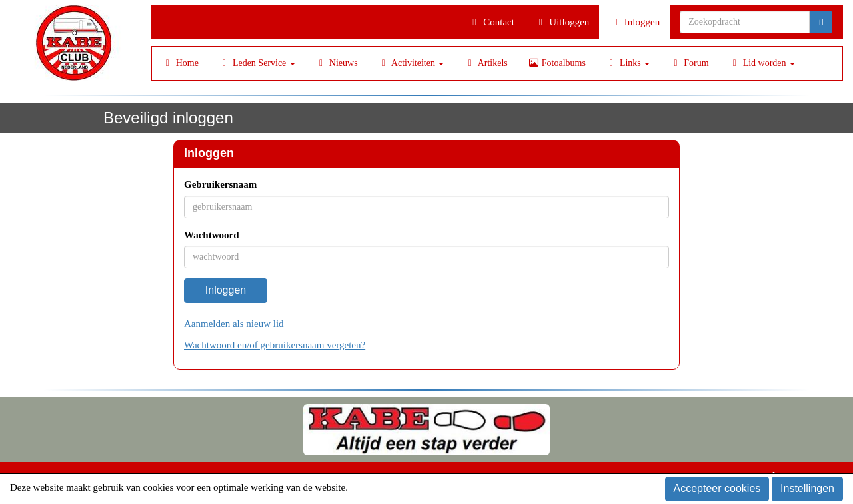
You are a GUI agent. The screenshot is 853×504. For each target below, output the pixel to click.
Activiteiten (411, 63)
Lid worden (762, 63)
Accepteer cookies (717, 488)
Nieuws (337, 63)
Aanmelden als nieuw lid (234, 324)
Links (628, 63)
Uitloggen (562, 22)
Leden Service (257, 63)
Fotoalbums (557, 63)
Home (180, 63)
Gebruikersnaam (220, 184)
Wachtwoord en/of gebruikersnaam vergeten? (275, 345)
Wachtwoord (212, 235)
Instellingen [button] (807, 488)
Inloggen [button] (226, 290)
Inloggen (634, 22)
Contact (491, 22)
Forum (689, 63)
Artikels (485, 63)
